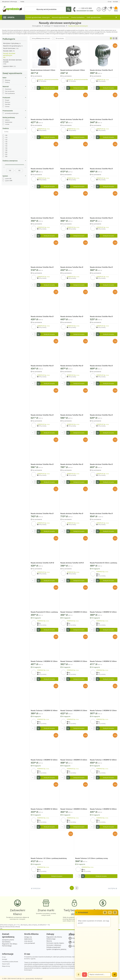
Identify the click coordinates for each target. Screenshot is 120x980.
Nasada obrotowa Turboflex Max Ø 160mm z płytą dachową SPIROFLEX (102, 316)
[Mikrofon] (105, 912)
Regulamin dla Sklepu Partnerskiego (10, 945)
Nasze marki (6, 964)
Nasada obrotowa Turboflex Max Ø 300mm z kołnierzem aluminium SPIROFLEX (72, 513)
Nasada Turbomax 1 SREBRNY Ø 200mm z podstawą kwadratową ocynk (74, 809)
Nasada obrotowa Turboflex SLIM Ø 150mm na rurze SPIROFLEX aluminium (73, 563)
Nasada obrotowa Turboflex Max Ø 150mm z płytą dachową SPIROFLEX (43, 267)
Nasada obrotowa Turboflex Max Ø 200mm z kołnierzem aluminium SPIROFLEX (101, 366)
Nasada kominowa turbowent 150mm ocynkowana (73, 70)
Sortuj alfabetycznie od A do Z (42, 38)
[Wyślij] (114, 975)
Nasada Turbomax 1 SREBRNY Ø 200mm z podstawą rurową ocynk (103, 809)
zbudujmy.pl (38, 978)
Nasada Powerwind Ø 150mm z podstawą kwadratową (103, 563)
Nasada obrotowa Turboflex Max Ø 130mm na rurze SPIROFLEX (42, 169)
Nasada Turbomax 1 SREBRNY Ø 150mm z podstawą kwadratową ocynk (74, 710)
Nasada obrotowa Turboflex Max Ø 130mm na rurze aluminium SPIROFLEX (103, 119)
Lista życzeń (28, 941)
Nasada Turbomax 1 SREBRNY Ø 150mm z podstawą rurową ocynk (103, 710)
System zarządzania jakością (56, 949)
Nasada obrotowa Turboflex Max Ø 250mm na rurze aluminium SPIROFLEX (73, 415)
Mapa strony (6, 966)
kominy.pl (47, 26)
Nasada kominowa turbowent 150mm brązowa (43, 70)
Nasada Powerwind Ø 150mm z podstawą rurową (44, 612)
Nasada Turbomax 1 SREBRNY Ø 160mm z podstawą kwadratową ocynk (44, 760)
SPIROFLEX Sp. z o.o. (103, 80)
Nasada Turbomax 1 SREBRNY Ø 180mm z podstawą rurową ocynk (44, 809)
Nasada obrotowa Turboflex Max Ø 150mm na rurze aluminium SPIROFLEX (44, 218)
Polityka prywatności (54, 947)
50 (60, 38)
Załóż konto (28, 939)
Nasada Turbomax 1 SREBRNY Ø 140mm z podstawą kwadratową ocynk (103, 661)
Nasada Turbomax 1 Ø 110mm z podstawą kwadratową (49, 858)
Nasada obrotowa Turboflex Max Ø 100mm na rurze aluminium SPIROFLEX (103, 70)
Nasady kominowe (59, 26)
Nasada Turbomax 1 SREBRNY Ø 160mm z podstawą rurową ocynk (74, 760)
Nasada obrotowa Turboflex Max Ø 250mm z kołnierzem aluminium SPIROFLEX (42, 464)
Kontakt (5, 959)
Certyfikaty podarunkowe (10, 962)
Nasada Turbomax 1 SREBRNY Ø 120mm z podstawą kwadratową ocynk (74, 612)
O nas (4, 957)
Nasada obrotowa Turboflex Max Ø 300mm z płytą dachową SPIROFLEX (102, 513)
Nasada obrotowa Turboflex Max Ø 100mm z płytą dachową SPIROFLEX (72, 119)
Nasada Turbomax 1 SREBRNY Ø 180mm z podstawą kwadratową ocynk (103, 760)
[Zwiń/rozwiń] (110, 912)
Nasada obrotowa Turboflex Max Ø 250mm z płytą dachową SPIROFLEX (72, 464)
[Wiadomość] (100, 975)
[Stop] (85, 975)
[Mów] (79, 975)
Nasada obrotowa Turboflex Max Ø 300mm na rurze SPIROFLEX (42, 513)
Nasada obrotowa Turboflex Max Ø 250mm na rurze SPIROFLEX (101, 415)
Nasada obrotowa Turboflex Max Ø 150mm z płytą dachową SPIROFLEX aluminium (72, 267)
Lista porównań (30, 943)
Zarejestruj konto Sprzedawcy (8, 941)
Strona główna (37, 26)
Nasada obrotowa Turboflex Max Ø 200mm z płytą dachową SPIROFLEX (43, 415)
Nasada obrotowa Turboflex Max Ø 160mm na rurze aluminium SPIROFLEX (103, 267)
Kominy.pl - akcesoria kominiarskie (48, 79)
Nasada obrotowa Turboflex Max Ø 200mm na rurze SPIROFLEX (72, 366)
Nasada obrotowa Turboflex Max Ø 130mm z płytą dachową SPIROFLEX (102, 169)
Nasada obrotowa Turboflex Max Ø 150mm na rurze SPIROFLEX (72, 218)
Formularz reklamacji (54, 945)
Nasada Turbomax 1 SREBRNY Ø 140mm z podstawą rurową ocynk (44, 710)
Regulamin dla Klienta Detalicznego (54, 938)
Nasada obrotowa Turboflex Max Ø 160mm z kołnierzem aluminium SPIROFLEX (72, 316)
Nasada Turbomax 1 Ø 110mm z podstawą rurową (91, 858)
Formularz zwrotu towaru (55, 943)
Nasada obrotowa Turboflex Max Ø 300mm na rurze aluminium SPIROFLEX (103, 464)
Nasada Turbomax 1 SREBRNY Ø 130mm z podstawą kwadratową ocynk (44, 661)
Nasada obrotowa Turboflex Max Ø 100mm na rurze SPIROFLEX (42, 119)
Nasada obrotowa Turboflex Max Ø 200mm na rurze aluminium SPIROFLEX (44, 366)
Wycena (49, 941)
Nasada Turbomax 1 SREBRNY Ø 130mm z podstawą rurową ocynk (74, 661)
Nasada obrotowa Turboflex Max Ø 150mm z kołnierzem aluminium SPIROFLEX (101, 218)
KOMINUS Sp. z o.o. (102, 572)
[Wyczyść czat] (115, 912)
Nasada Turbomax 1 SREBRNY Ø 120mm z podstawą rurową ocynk (103, 612)
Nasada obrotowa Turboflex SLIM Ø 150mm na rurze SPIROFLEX (42, 563)
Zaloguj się (28, 937)
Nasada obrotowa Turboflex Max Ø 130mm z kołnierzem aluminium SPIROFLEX (72, 169)
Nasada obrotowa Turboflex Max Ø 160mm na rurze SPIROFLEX (42, 316)
